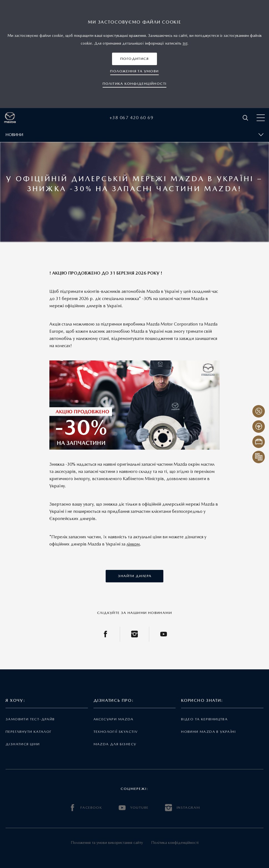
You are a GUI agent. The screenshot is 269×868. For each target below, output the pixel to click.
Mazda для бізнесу (115, 744)
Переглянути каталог (29, 732)
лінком (133, 544)
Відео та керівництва (204, 719)
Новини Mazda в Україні (208, 732)
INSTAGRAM (182, 808)
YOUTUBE (134, 808)
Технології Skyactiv (116, 732)
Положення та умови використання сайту (107, 843)
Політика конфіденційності (175, 843)
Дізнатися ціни (23, 744)
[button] (134, 59)
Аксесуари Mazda (114, 719)
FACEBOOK (86, 808)
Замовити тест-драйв (30, 719)
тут (185, 43)
